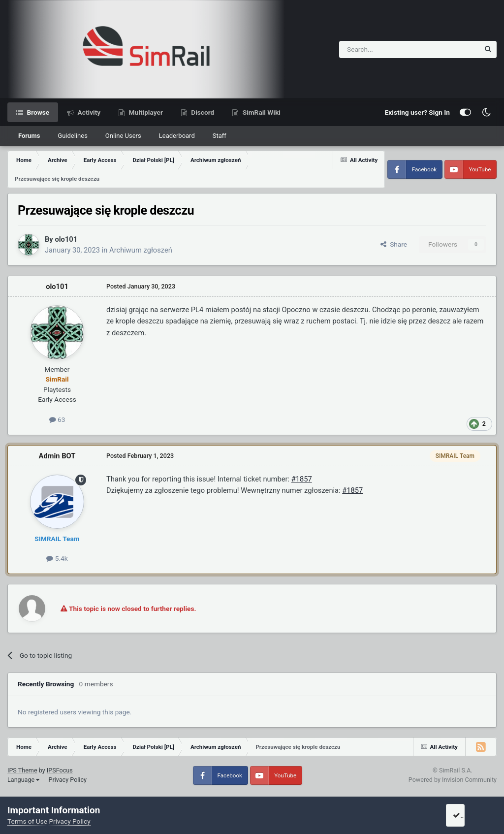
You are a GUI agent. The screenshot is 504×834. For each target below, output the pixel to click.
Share (394, 244)
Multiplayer (145, 112)
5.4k (57, 558)
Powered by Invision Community (453, 780)
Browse (37, 112)
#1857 (302, 479)
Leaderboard (177, 136)
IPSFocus (60, 770)
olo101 (66, 239)
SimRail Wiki (261, 112)
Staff (220, 136)
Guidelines (73, 136)
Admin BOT (57, 456)
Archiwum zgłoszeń (141, 250)
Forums (29, 136)
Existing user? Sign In (417, 112)
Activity (88, 112)
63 (57, 419)
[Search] (385, 49)
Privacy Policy (67, 780)
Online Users (123, 136)
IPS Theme (22, 770)
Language (23, 780)
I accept (468, 815)
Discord (202, 112)
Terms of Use (27, 821)
